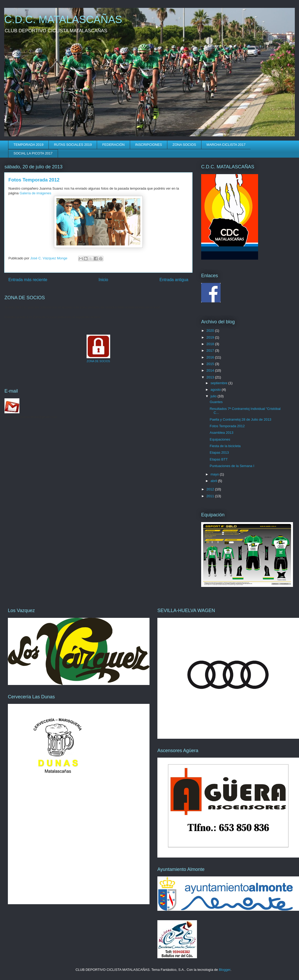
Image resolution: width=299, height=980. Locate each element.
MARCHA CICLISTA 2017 (226, 145)
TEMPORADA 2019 (29, 145)
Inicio (103, 280)
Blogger (225, 970)
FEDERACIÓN (113, 145)
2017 (211, 350)
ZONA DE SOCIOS (98, 361)
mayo (215, 474)
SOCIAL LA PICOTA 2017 (33, 153)
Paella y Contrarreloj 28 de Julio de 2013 (240, 419)
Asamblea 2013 (221, 433)
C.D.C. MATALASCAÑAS (63, 19)
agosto (216, 390)
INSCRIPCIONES (149, 145)
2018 (211, 344)
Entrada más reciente (28, 280)
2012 (211, 489)
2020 (211, 331)
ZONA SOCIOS (184, 145)
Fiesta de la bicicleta (225, 446)
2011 (211, 496)
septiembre (220, 383)
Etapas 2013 (219, 452)
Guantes (216, 402)
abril (214, 481)
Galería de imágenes (36, 193)
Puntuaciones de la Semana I (232, 466)
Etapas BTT (219, 459)
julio (214, 396)
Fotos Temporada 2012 (227, 426)
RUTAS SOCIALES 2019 (73, 145)
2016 (211, 357)
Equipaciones (220, 439)
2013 (211, 377)
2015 (211, 364)
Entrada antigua (174, 280)
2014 (211, 370)
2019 (211, 337)
